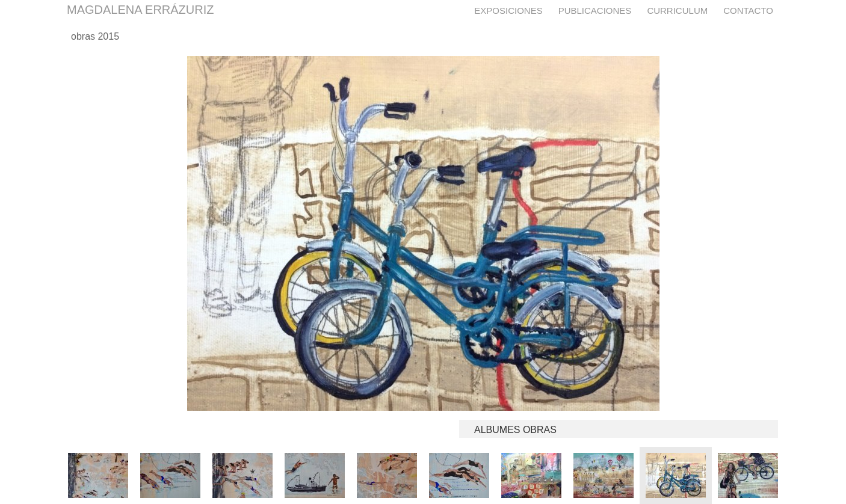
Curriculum (677, 11)
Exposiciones (508, 11)
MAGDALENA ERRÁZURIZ (140, 10)
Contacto (748, 11)
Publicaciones (595, 11)
